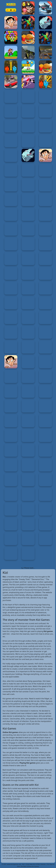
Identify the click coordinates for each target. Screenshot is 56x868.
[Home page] (14, 10)
